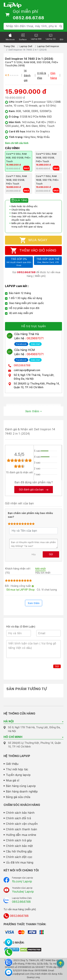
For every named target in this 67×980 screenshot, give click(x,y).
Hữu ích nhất (43, 573)
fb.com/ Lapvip (22, 881)
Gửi (51, 554)
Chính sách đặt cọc (19, 857)
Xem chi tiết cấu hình (17, 143)
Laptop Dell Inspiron (48, 46)
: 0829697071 (34, 338)
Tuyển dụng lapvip (18, 775)
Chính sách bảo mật (19, 846)
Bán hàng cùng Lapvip (21, 786)
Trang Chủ (9, 46)
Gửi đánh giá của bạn (34, 490)
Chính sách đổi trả (18, 818)
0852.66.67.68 (22, 365)
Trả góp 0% (19, 262)
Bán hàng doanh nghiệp (22, 792)
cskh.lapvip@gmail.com (27, 370)
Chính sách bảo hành (20, 813)
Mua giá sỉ (13, 780)
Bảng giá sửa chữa (18, 797)
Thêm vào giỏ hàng (33, 251)
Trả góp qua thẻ (48, 261)
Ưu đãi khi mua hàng (20, 863)
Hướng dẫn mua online (21, 835)
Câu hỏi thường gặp (19, 851)
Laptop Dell (26, 46)
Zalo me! (35, 344)
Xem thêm (33, 411)
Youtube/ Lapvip (23, 892)
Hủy (34, 554)
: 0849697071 (34, 354)
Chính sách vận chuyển (22, 824)
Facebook (21, 344)
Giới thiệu (12, 764)
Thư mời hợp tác (17, 769)
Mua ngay (33, 240)
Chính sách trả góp (19, 840)
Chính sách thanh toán (21, 829)
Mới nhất (40, 569)
